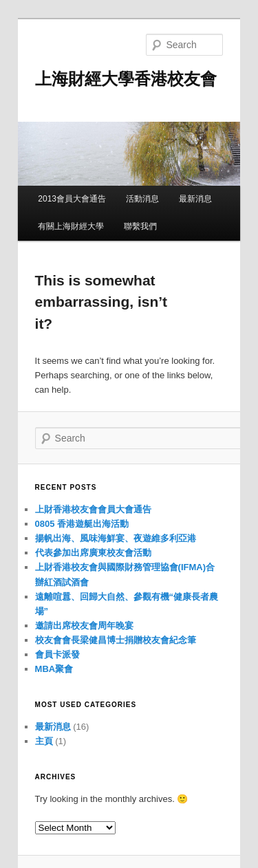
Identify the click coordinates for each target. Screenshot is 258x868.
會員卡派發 (57, 654)
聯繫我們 (140, 226)
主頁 (44, 741)
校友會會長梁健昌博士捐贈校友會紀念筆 (116, 640)
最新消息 (195, 199)
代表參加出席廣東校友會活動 (93, 553)
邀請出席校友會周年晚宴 (84, 626)
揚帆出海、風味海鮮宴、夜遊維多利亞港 (116, 538)
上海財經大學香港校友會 (126, 79)
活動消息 (142, 199)
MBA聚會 (54, 669)
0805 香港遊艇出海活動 (82, 524)
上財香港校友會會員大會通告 (93, 509)
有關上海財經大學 (71, 226)
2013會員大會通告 (72, 199)
